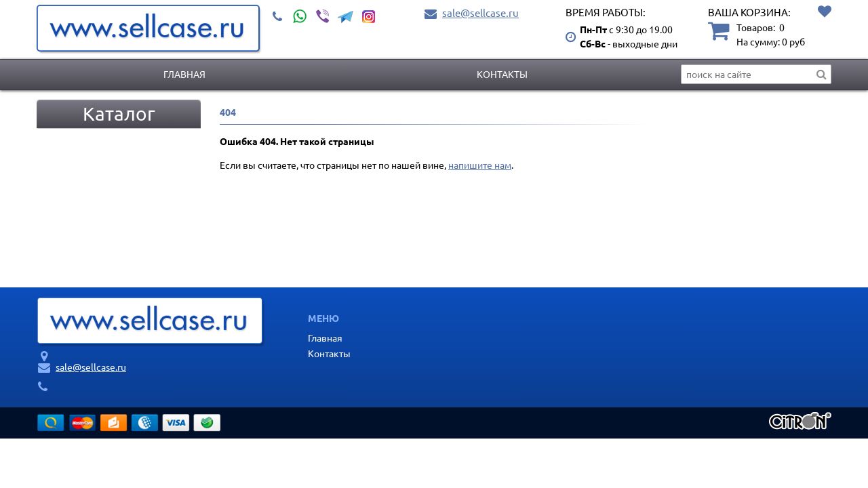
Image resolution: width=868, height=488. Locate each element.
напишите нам (480, 165)
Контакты (502, 74)
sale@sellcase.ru (480, 13)
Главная (184, 74)
